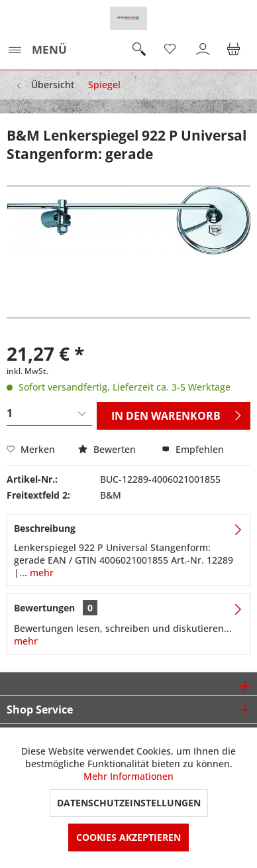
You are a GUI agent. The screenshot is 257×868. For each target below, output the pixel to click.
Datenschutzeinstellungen (129, 803)
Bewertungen (44, 608)
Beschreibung (45, 528)
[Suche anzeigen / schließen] (138, 50)
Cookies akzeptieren (128, 837)
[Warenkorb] (236, 50)
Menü (37, 48)
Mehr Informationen (128, 776)
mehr (40, 573)
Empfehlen (193, 449)
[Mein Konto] (203, 50)
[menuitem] (37, 50)
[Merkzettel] (171, 50)
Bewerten (108, 449)
